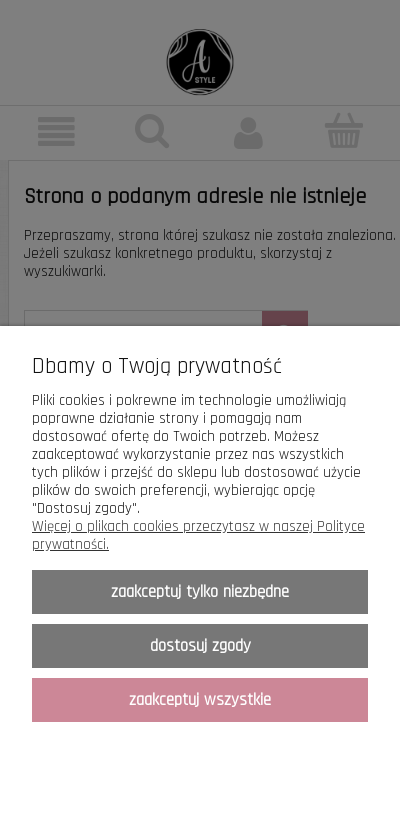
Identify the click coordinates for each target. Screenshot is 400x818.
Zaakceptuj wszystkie (200, 700)
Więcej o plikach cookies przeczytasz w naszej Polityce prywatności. (198, 535)
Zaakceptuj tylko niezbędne (200, 592)
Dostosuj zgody (200, 646)
